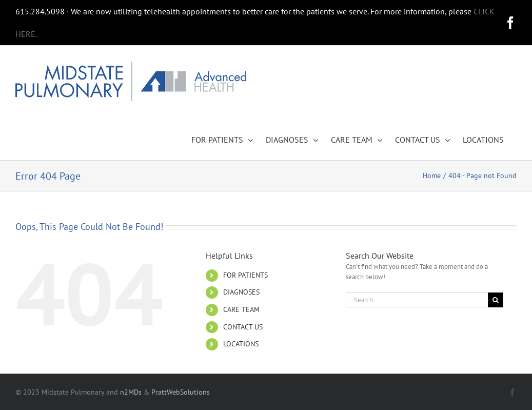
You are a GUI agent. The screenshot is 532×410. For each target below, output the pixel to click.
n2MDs (131, 392)
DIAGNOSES (241, 292)
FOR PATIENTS (245, 275)
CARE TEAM (241, 309)
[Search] (495, 300)
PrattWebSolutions (181, 392)
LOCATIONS (241, 344)
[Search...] (417, 300)
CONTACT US (243, 327)
